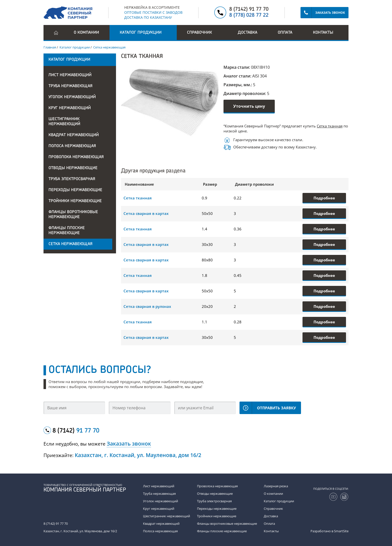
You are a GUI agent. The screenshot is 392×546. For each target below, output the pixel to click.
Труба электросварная (72, 179)
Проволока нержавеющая (76, 157)
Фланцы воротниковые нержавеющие (73, 215)
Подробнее (324, 198)
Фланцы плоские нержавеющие (67, 231)
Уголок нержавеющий (72, 97)
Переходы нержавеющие (75, 190)
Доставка (247, 33)
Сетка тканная (330, 126)
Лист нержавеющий (70, 75)
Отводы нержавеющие (73, 168)
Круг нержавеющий (70, 108)
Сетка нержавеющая (70, 244)
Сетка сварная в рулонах (147, 306)
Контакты (323, 33)
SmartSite (341, 531)
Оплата (285, 33)
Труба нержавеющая (70, 86)
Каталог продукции (279, 501)
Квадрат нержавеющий (74, 135)
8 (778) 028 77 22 (249, 15)
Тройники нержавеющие (75, 201)
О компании (86, 33)
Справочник (273, 509)
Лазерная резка (276, 486)
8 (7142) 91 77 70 (249, 9)
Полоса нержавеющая (72, 146)
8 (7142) (76, 431)
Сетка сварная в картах (146, 213)
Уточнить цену (249, 106)
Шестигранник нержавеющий (64, 122)
